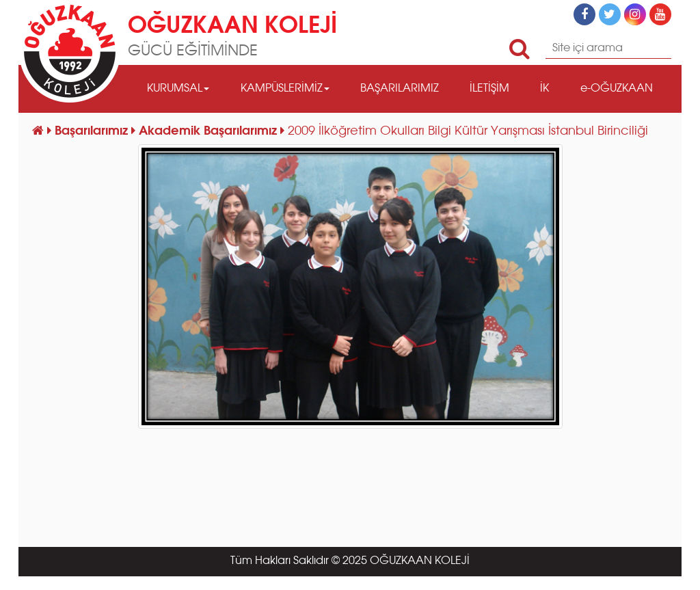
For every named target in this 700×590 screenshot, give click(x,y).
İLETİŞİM (489, 89)
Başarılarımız (93, 131)
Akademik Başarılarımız (210, 131)
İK (544, 89)
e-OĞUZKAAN (617, 89)
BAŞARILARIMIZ (400, 89)
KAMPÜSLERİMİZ (285, 89)
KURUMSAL (178, 89)
